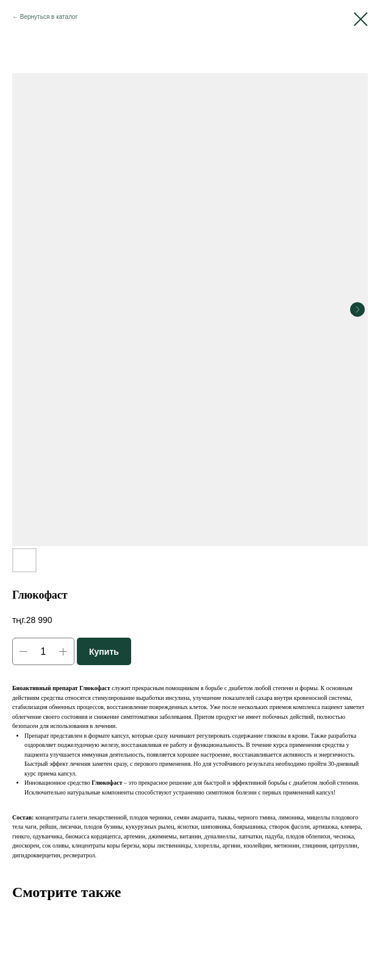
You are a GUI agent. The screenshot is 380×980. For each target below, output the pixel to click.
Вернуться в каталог (49, 17)
